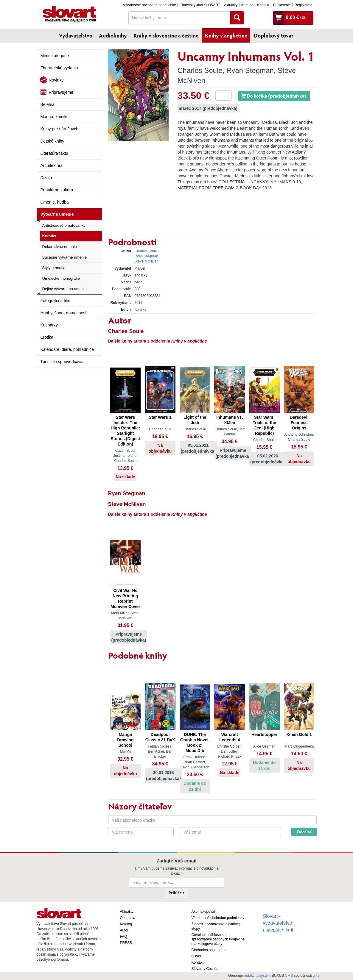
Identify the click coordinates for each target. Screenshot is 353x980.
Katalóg (247, 5)
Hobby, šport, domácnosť (64, 313)
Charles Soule (200, 70)
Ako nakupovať (204, 912)
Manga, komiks (55, 117)
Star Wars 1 (160, 417)
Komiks (49, 236)
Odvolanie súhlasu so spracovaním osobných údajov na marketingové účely (218, 939)
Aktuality (231, 5)
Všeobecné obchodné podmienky (149, 5)
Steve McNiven (146, 261)
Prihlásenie (282, 5)
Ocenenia (128, 918)
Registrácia (303, 5)
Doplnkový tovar (274, 35)
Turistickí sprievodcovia (62, 362)
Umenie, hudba (55, 202)
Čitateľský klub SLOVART (200, 5)
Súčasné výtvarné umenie (65, 257)
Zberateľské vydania (59, 68)
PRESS (126, 943)
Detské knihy (52, 141)
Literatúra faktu (54, 153)
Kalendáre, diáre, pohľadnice (67, 349)
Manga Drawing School (125, 740)
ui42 (316, 976)
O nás (196, 956)
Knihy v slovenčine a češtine (166, 35)
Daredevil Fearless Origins (299, 423)
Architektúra (52, 165)
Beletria (48, 104)
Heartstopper (264, 734)
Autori (125, 930)
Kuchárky (49, 325)
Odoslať (304, 832)
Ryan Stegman (250, 70)
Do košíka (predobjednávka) (274, 96)
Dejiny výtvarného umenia (65, 289)
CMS (289, 976)
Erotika (47, 337)
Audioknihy (113, 35)
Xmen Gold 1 (299, 734)
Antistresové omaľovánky (64, 225)
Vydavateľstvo (76, 35)
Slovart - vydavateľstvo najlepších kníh (279, 923)
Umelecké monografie (61, 278)
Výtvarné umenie (57, 214)
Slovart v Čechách (206, 969)
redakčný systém (257, 976)
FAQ (124, 937)
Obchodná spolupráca (209, 950)
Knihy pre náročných (60, 129)
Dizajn (46, 178)
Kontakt (263, 5)
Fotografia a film (55, 301)
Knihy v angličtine (226, 35)
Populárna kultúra (57, 190)
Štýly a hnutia (54, 268)
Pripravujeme (61, 92)
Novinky (56, 80)
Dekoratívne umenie (60, 247)
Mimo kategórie (55, 56)
